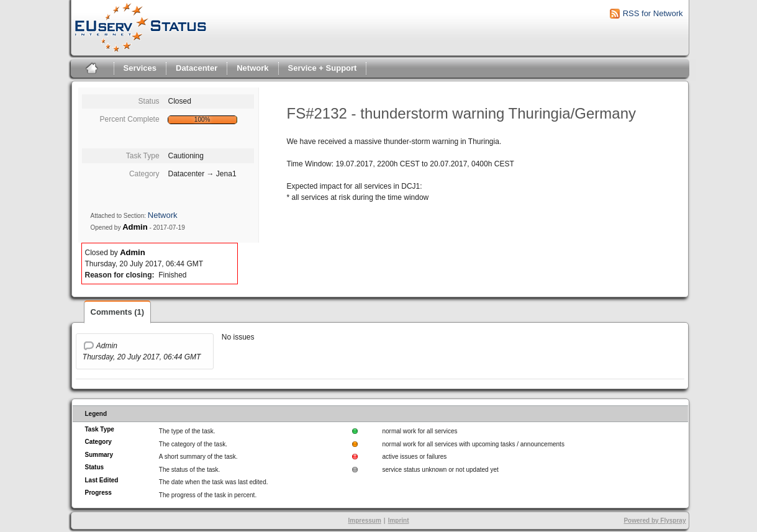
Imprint (399, 521)
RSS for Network (653, 13)
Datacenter (197, 68)
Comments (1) (118, 312)
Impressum (364, 521)
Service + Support (323, 68)
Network (252, 68)
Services (140, 68)
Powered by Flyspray (655, 521)
